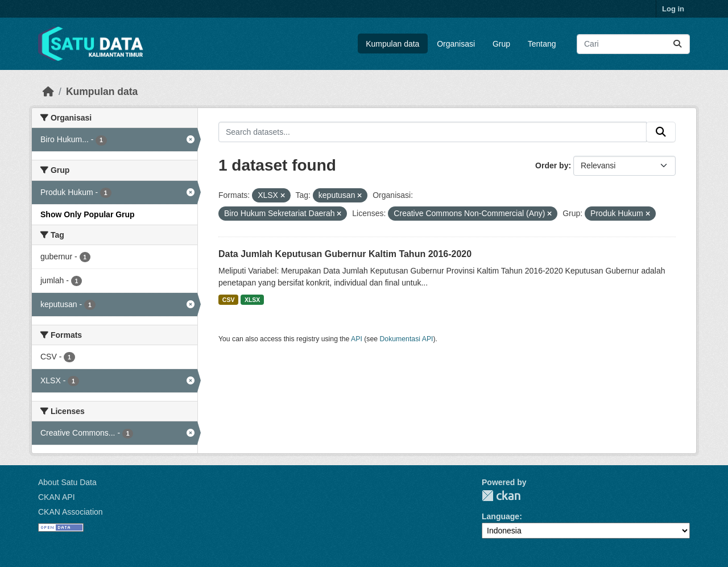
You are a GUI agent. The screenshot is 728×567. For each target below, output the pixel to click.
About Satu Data (67, 482)
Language (500, 516)
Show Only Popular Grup (88, 214)
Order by (552, 165)
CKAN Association (71, 512)
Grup (501, 44)
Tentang (542, 44)
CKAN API (57, 497)
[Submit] (677, 44)
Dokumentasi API (407, 339)
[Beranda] (48, 92)
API (357, 339)
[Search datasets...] (633, 44)
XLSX (252, 300)
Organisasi (456, 44)
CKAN (501, 496)
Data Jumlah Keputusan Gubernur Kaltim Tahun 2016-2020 (345, 254)
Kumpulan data (392, 44)
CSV (229, 300)
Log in (673, 9)
